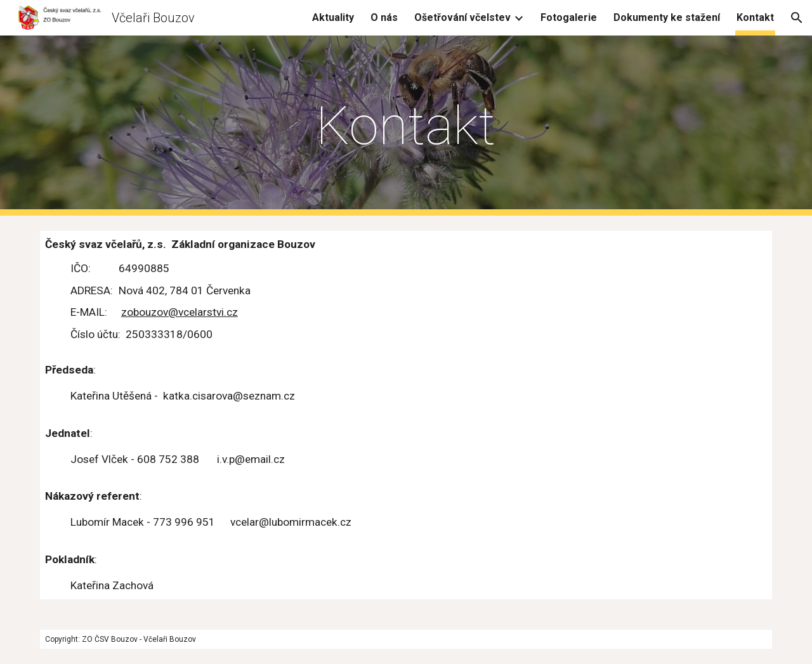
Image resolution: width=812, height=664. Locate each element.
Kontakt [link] (755, 17)
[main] (406, 126)
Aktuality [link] (333, 17)
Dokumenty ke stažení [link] (667, 17)
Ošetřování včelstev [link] (462, 17)
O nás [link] (384, 17)
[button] (797, 18)
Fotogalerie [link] (569, 17)
